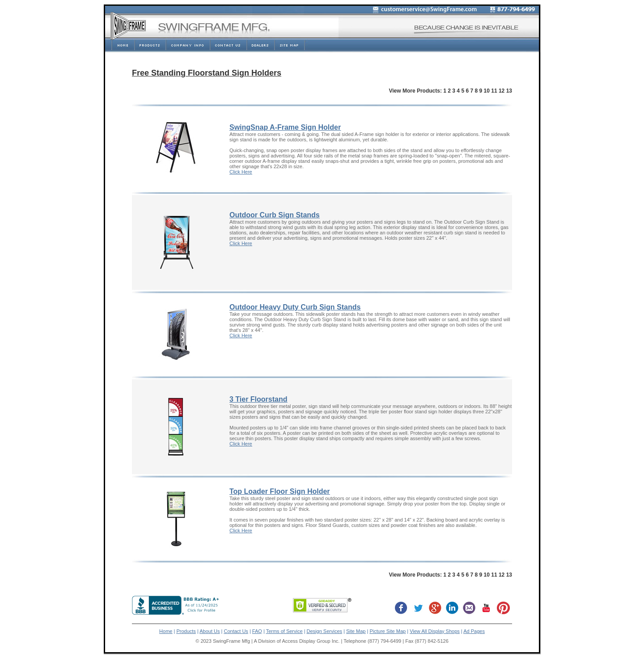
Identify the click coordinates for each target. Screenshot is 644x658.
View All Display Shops (435, 631)
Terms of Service (284, 631)
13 (509, 91)
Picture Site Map (388, 631)
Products (186, 631)
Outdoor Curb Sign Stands (275, 215)
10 (487, 91)
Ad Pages (474, 631)
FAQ (257, 631)
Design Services (324, 631)
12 (502, 91)
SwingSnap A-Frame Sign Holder (285, 127)
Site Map (356, 631)
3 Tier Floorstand (258, 399)
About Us (210, 631)
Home (166, 631)
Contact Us (236, 631)
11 (494, 91)
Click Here (241, 172)
